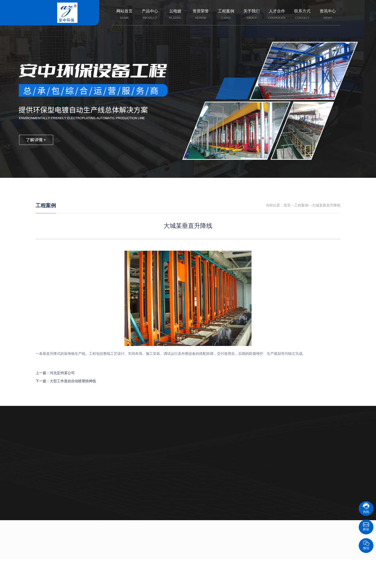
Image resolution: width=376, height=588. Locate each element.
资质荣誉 (201, 15)
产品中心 (150, 15)
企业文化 (163, 453)
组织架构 (163, 463)
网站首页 (124, 15)
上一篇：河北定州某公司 (55, 373)
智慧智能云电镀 (61, 443)
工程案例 (226, 15)
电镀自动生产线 (61, 473)
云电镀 (175, 15)
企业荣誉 (163, 443)
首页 (287, 206)
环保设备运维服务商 (61, 494)
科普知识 (213, 443)
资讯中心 (328, 15)
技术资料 (213, 453)
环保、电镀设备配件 (61, 483)
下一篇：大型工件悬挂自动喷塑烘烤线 (66, 381)
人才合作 (277, 15)
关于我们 (252, 15)
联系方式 (302, 15)
